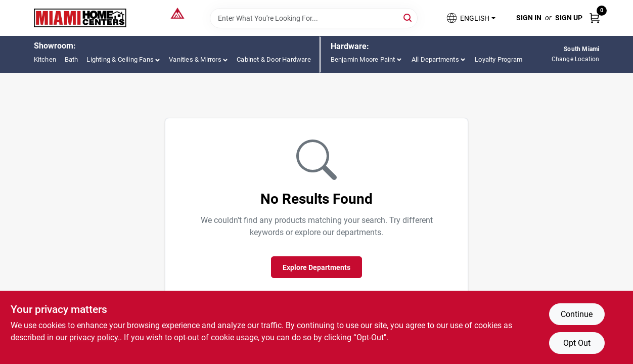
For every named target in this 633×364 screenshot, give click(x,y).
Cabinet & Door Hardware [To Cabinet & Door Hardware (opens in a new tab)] (274, 59)
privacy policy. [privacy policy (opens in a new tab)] (95, 337)
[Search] (408, 17)
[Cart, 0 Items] (595, 18)
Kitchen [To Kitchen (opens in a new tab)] (45, 59)
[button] (470, 18)
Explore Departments (316, 267)
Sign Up (569, 18)
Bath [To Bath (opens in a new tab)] (72, 59)
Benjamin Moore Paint (363, 59)
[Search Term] (314, 18)
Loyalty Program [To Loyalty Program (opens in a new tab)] (499, 59)
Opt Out (577, 343)
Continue (577, 314)
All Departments (435, 59)
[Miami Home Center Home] (80, 18)
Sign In (529, 18)
